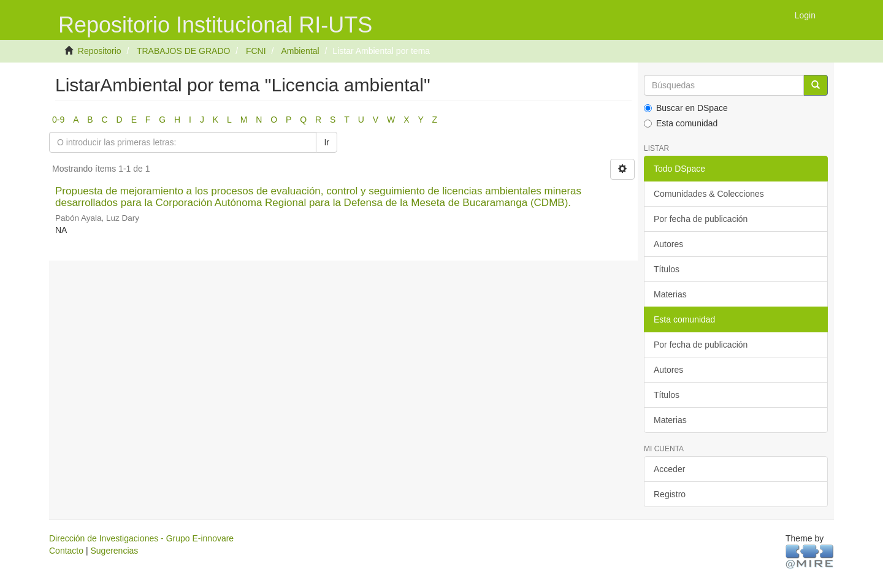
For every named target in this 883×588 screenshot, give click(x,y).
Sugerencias (114, 551)
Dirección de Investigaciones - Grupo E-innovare (141, 538)
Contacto (66, 551)
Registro (670, 494)
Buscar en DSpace (686, 108)
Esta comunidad (681, 123)
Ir (327, 142)
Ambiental (300, 51)
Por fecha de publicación (701, 219)
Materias (670, 294)
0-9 (58, 120)
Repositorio (100, 51)
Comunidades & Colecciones (709, 194)
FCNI (256, 51)
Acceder (669, 469)
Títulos (667, 269)
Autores (668, 244)
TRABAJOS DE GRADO (183, 51)
